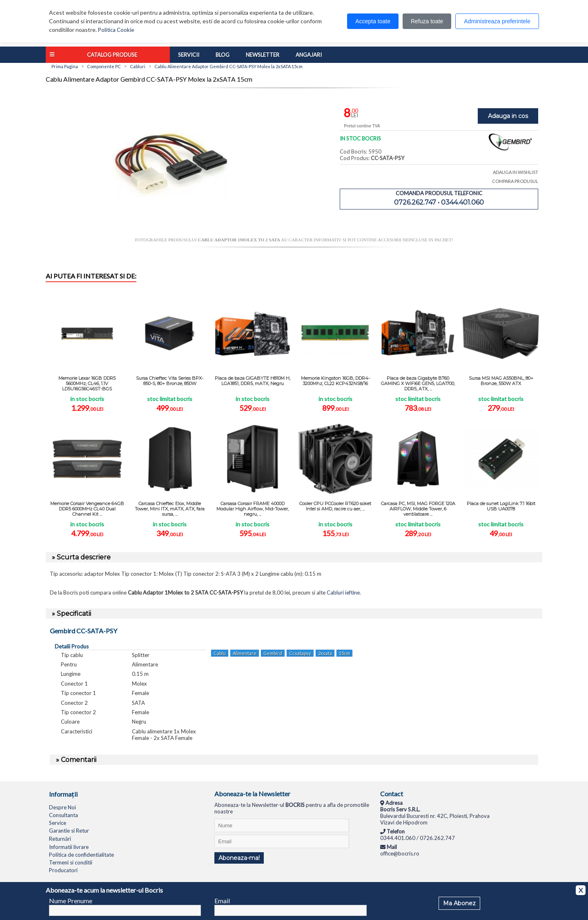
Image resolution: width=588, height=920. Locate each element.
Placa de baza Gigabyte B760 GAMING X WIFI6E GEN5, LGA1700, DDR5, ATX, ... (418, 383)
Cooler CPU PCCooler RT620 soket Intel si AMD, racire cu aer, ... (335, 506)
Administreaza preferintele (497, 21)
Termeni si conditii (71, 862)
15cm (344, 653)
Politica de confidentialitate (81, 855)
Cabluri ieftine (343, 593)
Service (58, 823)
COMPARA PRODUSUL (515, 181)
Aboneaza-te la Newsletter (252, 794)
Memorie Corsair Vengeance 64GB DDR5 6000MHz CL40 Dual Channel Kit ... (87, 509)
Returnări (60, 839)
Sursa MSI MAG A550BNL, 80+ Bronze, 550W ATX (501, 381)
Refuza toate (427, 21)
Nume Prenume (71, 901)
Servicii (189, 55)
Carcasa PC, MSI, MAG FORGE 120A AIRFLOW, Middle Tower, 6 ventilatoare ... (418, 509)
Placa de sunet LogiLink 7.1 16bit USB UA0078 (501, 506)
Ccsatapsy (300, 653)
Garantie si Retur (69, 831)
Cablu (220, 653)
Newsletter (263, 55)
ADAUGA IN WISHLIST (516, 172)
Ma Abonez (459, 903)
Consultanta (63, 815)
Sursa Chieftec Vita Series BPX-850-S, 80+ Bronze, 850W (170, 381)
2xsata (325, 653)
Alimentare (245, 653)
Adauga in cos (508, 116)
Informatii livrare (69, 847)
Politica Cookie (116, 30)
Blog (223, 55)
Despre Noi (62, 807)
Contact (392, 794)
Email (222, 901)
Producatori (63, 870)
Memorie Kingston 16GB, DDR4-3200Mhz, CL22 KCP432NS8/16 (335, 381)
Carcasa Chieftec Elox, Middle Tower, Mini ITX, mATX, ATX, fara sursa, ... (170, 509)
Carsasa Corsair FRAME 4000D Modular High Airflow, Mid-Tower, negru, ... (253, 509)
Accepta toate (373, 21)
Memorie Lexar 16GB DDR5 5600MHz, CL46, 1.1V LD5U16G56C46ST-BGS (87, 383)
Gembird (273, 653)
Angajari (309, 55)
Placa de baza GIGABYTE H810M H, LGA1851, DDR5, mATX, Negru (253, 381)
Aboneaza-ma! (239, 858)
